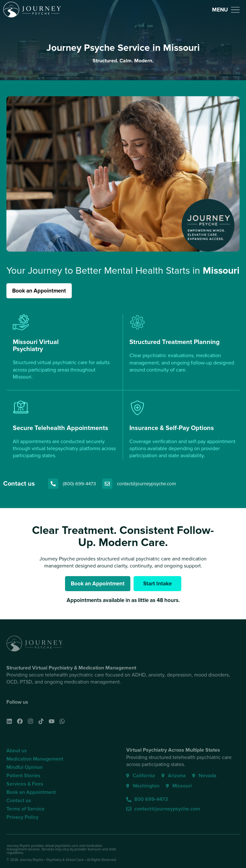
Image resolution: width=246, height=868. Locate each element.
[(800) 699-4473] (53, 484)
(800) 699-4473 (79, 484)
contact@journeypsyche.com (146, 484)
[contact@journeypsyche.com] (107, 484)
